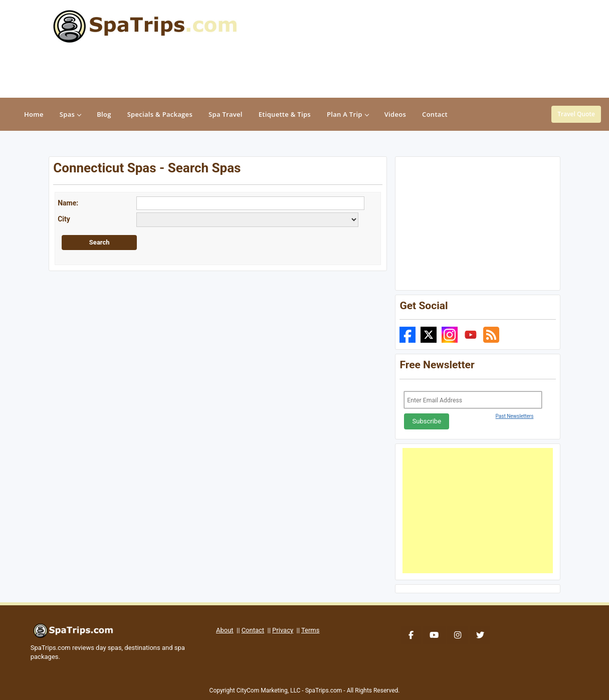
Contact (253, 630)
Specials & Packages (160, 114)
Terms (311, 630)
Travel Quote (576, 114)
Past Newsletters (515, 416)
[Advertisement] (478, 511)
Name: (68, 203)
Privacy (283, 630)
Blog (104, 114)
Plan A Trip (348, 114)
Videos (395, 114)
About (225, 630)
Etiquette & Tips (285, 114)
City (64, 219)
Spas (70, 114)
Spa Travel (226, 114)
